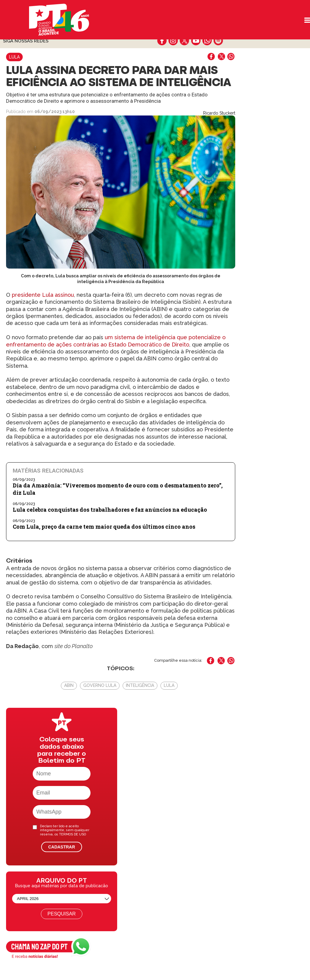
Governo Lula (100, 685)
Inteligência (140, 685)
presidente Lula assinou (42, 295)
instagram (173, 41)
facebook (162, 41)
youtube (196, 41)
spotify (218, 41)
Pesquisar (62, 914)
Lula (14, 57)
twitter (185, 41)
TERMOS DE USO (73, 834)
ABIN (69, 685)
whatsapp (207, 41)
